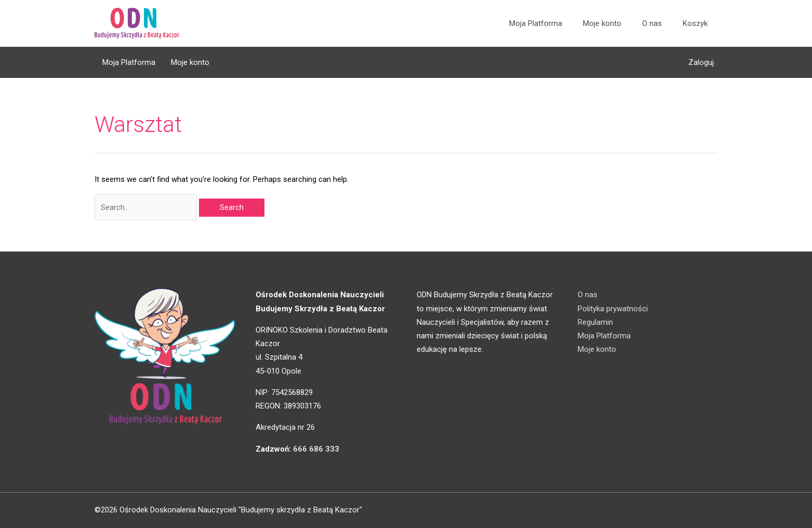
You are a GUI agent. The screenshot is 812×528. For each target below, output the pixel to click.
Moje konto (602, 23)
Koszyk (695, 23)
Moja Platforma (536, 23)
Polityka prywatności (613, 309)
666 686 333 (316, 449)
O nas (652, 23)
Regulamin (595, 322)
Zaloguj (701, 62)
